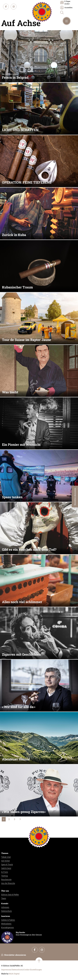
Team (4, 898)
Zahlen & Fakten (8, 920)
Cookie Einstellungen (33, 970)
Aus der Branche (8, 883)
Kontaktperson (8, 927)
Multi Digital (14, 974)
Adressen (5, 907)
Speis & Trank (7, 864)
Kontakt (5, 903)
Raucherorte (6, 879)
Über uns (5, 891)
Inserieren (6, 916)
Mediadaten (6, 924)
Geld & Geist (6, 868)
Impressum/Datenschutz (12, 970)
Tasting (4, 876)
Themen (5, 853)
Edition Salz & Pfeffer (10, 895)
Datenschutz (6, 911)
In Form (5, 872)
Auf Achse (5, 861)
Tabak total (6, 857)
